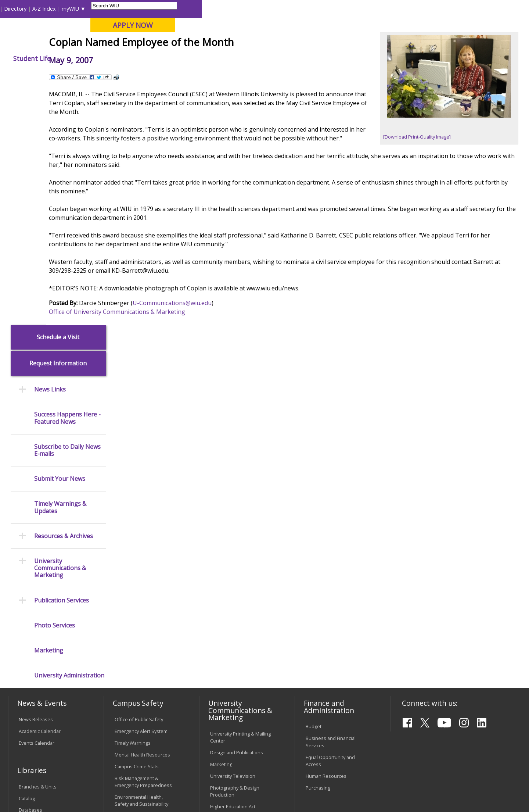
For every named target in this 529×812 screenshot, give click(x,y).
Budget (314, 488)
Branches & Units (38, 548)
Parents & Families (33, 9)
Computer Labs (131, 616)
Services (28, 583)
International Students (113, 9)
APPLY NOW (460, 25)
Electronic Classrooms (139, 628)
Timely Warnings (133, 504)
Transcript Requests (41, 634)
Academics (109, 58)
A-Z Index (371, 9)
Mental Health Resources (142, 516)
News (157, 75)
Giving (314, 58)
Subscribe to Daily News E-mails (67, 211)
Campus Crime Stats (137, 528)
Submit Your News (60, 240)
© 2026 (28, 787)
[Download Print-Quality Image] (419, 190)
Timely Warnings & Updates (60, 269)
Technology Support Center (145, 651)
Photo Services (55, 387)
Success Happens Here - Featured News (67, 179)
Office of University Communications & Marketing (179, 383)
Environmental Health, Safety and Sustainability (141, 562)
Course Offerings (305, 9)
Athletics (274, 58)
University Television (233, 537)
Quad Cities (178, 44)
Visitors (71, 9)
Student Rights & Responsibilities (228, 695)
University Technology (139, 663)
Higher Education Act (233, 568)
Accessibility (37, 755)
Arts (238, 58)
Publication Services (62, 362)
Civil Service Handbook (235, 679)
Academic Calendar (40, 493)
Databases (30, 571)
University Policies (230, 618)
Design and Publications (237, 514)
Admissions (159, 58)
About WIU (60, 58)
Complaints (222, 710)
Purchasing (318, 549)
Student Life (359, 58)
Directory (342, 9)
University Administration (69, 437)
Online (211, 44)
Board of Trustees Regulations (230, 634)
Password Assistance (138, 640)
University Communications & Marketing (60, 330)
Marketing (49, 412)
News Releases (36, 481)
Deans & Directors (326, 623)
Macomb (143, 44)
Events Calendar (37, 504)
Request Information (58, 125)
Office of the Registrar (38, 614)
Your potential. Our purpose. (84, 44)
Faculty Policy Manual (233, 649)
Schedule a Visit (58, 98)
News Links (50, 151)
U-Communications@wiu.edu (234, 375)
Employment (80, 755)
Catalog (27, 559)
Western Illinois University (117, 32)
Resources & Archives (64, 297)
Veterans (166, 755)
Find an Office (321, 611)
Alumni (204, 58)
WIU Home (130, 75)
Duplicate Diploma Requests (39, 649)
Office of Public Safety (139, 481)
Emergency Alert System (141, 493)
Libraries (268, 9)
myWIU (397, 9)
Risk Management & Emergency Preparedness (143, 543)
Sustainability (125, 755)
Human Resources (326, 537)
